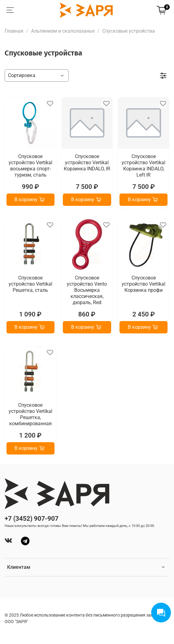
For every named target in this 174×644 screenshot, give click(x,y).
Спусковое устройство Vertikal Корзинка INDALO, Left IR (144, 166)
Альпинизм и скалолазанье (63, 31)
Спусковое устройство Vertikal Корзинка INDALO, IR (87, 163)
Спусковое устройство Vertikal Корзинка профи (144, 284)
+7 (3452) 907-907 (32, 519)
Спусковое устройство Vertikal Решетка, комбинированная (30, 414)
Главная (14, 31)
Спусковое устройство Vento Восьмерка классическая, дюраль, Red (87, 290)
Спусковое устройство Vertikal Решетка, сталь (30, 284)
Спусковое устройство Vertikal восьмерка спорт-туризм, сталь (30, 166)
